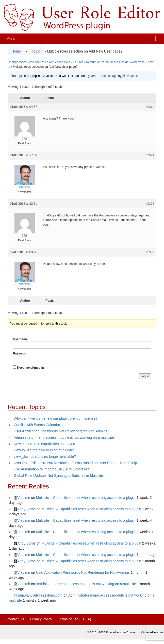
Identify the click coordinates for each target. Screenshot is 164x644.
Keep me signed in (30, 368)
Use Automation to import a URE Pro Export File (52, 469)
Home (16, 51)
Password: (21, 353)
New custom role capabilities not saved (44, 444)
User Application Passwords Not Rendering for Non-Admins (61, 431)
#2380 (150, 252)
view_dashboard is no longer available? (45, 456)
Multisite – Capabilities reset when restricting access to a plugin (86, 498)
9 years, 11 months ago (101, 76)
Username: (21, 339)
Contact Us (15, 619)
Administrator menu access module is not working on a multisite (64, 437)
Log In (145, 376)
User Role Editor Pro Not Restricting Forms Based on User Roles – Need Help (75, 463)
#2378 (150, 204)
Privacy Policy (41, 619)
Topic (36, 51)
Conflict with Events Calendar (37, 425)
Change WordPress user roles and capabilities (39, 62)
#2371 (150, 107)
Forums (78, 62)
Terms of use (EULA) (75, 619)
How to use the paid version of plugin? (44, 450)
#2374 (150, 155)
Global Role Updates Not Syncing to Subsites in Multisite (58, 476)
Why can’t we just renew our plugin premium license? (56, 418)
